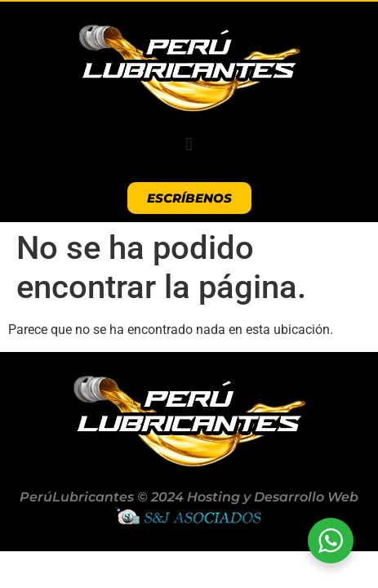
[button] (189, 144)
